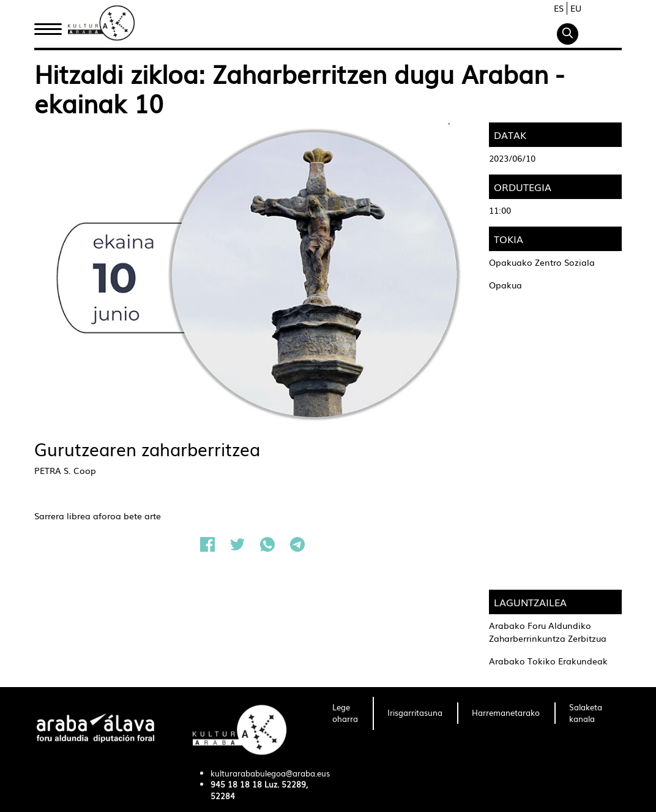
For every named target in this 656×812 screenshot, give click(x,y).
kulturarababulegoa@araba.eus (270, 773)
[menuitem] (345, 713)
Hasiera (53, 26)
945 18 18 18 (236, 784)
